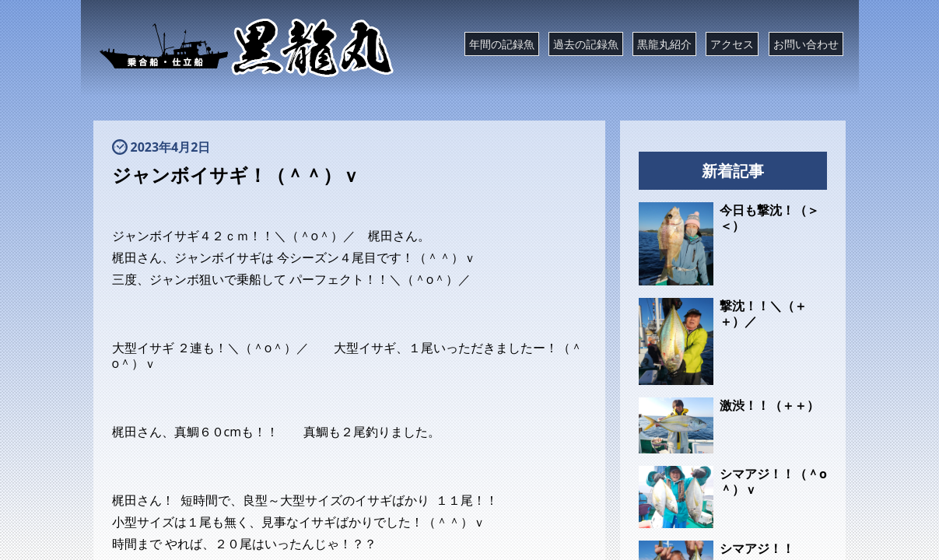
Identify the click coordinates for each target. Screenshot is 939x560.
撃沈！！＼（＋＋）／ (763, 313)
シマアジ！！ (757, 548)
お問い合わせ (806, 44)
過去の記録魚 (586, 44)
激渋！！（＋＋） (769, 405)
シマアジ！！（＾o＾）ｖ (773, 481)
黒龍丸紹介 (664, 44)
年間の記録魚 (502, 44)
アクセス (732, 44)
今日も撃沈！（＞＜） (769, 218)
